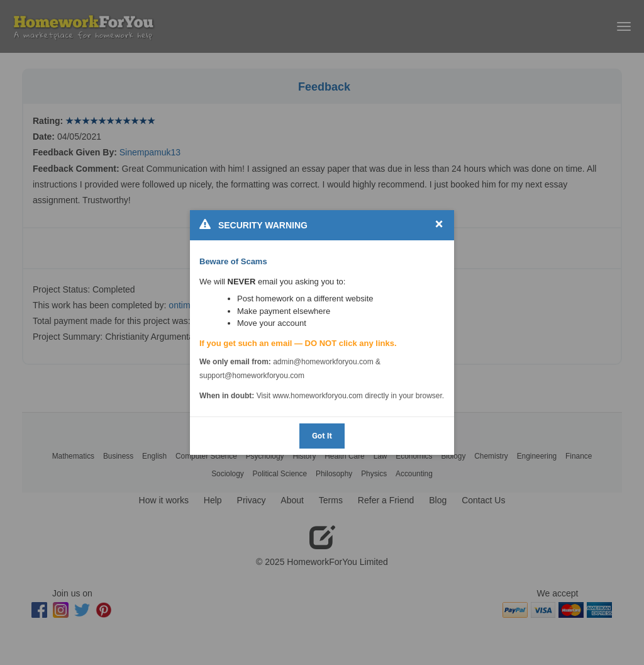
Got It (322, 436)
